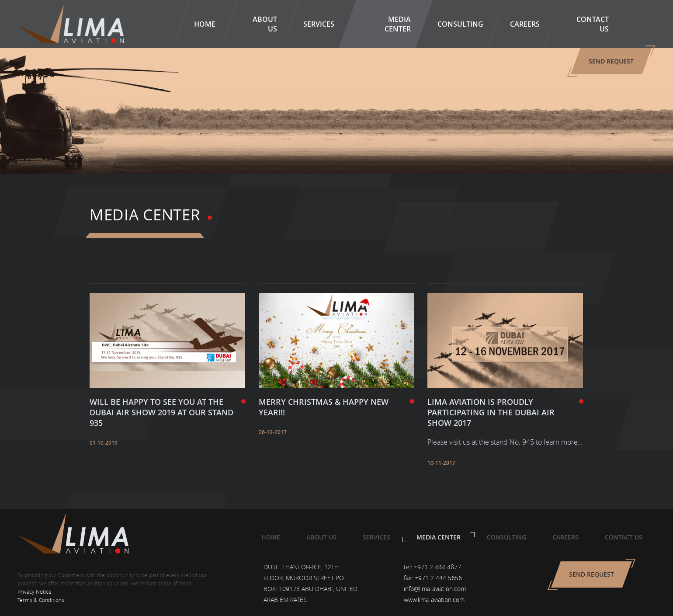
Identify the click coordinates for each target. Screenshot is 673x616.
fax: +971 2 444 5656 (433, 578)
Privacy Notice (35, 592)
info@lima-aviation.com (435, 589)
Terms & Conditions (41, 600)
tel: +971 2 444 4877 (432, 567)
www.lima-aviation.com (434, 600)
